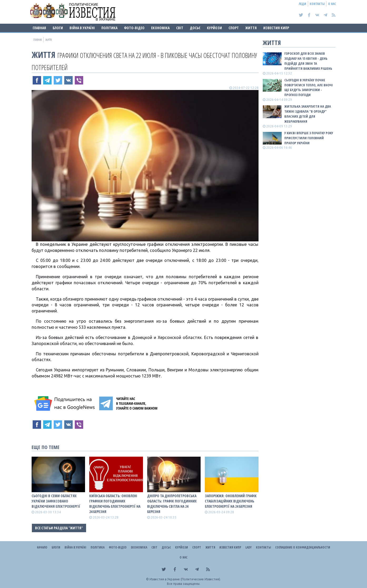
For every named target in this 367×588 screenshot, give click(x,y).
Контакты (317, 4)
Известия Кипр (276, 28)
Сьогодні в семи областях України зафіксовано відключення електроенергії (56, 501)
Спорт (234, 28)
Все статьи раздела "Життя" (59, 528)
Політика (109, 28)
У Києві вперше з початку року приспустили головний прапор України (309, 138)
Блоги (58, 28)
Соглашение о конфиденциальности (303, 547)
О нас (332, 4)
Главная (39, 28)
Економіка (160, 28)
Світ (180, 28)
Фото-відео (134, 28)
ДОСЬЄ (195, 28)
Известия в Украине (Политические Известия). (185, 579)
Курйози (214, 28)
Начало (42, 547)
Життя (251, 28)
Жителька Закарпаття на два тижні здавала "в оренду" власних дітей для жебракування (308, 114)
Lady (249, 547)
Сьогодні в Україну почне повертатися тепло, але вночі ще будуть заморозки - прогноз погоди (309, 88)
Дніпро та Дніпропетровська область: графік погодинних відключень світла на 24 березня (172, 504)
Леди (302, 4)
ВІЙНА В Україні (82, 28)
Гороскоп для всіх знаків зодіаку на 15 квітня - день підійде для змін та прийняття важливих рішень (308, 61)
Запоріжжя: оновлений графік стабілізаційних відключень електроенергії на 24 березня (231, 501)
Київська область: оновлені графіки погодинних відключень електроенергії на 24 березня (115, 504)
